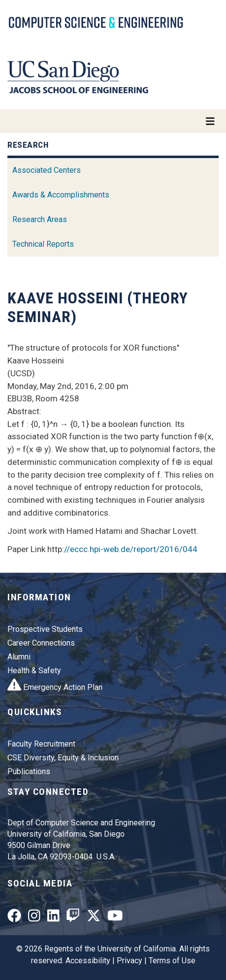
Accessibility (88, 961)
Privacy (129, 961)
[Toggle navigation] (113, 121)
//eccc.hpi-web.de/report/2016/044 (131, 549)
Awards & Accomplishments (61, 195)
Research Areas (40, 219)
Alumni (19, 657)
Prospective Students (45, 629)
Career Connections (41, 643)
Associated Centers (47, 170)
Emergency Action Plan (55, 687)
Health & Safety (34, 670)
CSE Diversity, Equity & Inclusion (63, 758)
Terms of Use (172, 961)
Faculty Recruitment (41, 744)
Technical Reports (43, 244)
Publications (29, 771)
